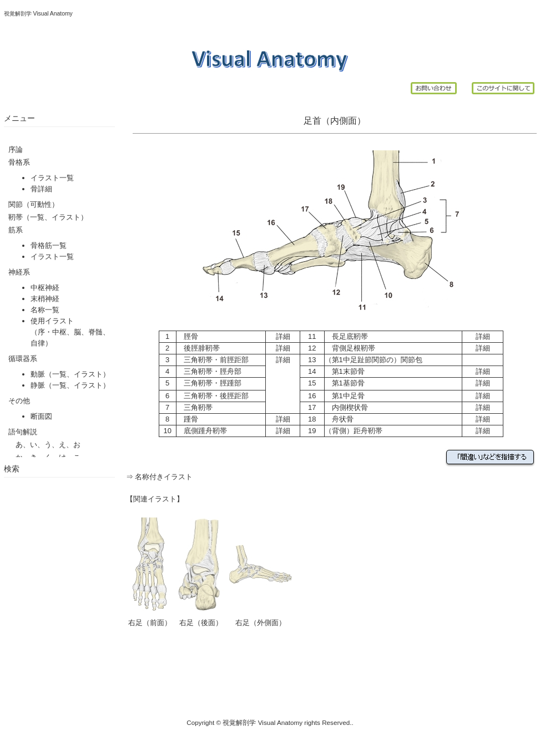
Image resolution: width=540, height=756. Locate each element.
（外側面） (268, 623)
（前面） (157, 623)
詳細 (283, 336)
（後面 (205, 623)
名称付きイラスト (164, 477)
